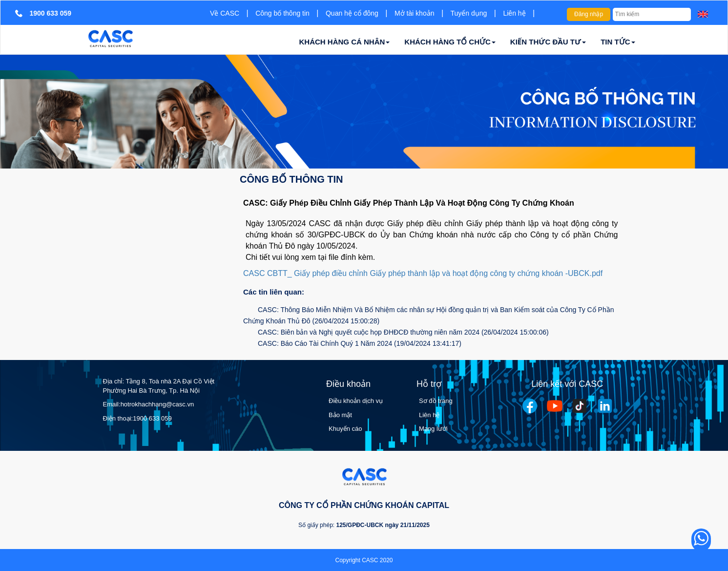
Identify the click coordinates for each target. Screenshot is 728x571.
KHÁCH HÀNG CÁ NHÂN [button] (345, 42)
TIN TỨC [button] (618, 42)
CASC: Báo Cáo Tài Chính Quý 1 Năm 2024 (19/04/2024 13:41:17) (360, 343)
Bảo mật (340, 415)
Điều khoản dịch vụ (356, 401)
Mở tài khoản (415, 13)
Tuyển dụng (469, 13)
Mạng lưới (433, 429)
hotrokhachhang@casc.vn (157, 404)
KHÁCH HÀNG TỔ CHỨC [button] (450, 42)
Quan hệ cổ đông (352, 13)
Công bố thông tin (282, 13)
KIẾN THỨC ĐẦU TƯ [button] (548, 42)
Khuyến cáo (345, 429)
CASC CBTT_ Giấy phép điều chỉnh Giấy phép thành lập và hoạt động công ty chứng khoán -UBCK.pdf (423, 273)
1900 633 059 (152, 418)
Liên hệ (514, 13)
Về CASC (225, 13)
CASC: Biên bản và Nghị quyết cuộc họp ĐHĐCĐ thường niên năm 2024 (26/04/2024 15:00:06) (403, 332)
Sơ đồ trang (436, 401)
